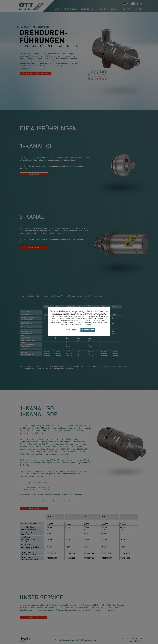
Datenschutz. (92, 324)
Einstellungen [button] (71, 330)
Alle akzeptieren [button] (88, 330)
